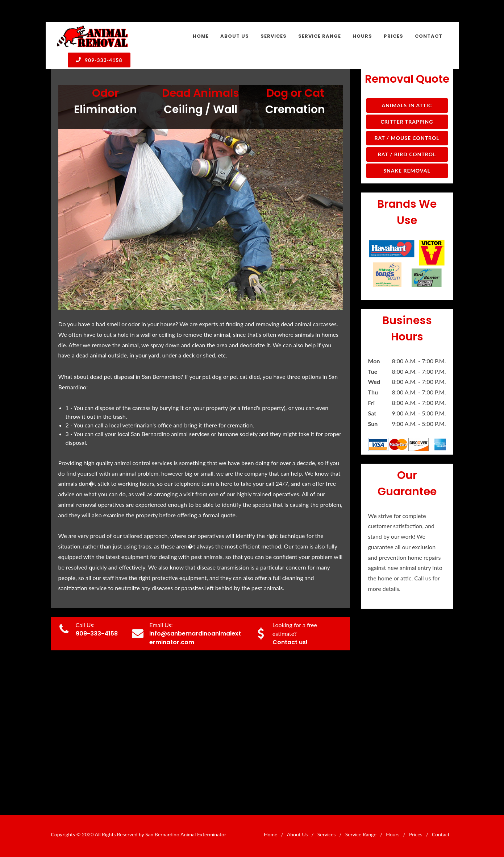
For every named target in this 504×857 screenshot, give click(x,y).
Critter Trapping (407, 122)
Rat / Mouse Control (407, 138)
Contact (441, 834)
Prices (416, 834)
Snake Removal (407, 171)
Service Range (361, 834)
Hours (393, 834)
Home (270, 834)
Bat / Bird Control (407, 154)
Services (327, 834)
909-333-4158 (99, 60)
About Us (297, 834)
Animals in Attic (407, 105)
